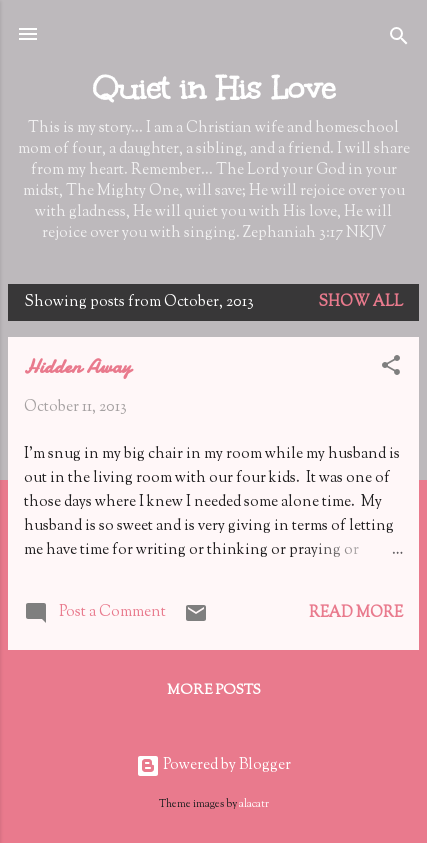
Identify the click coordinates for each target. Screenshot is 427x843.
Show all (360, 302)
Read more (356, 613)
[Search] (399, 40)
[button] (391, 369)
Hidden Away (77, 366)
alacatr (254, 804)
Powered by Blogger (213, 765)
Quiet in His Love (213, 88)
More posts (214, 691)
